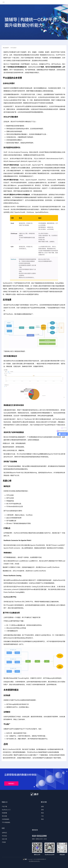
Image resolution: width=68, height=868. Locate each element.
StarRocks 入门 (6, 810)
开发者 (4, 842)
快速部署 (4, 813)
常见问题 (4, 816)
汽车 (42, 816)
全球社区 (4, 833)
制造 (42, 813)
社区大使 (4, 839)
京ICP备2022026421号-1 (34, 861)
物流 (42, 819)
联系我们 (11, 783)
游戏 (42, 810)
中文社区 (4, 836)
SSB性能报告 (6, 819)
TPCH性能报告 (6, 822)
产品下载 (4, 806)
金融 (42, 806)
